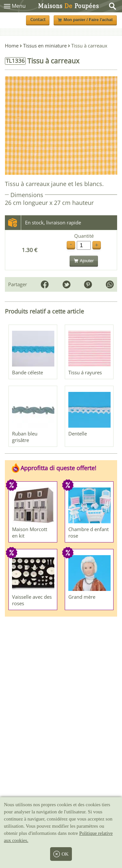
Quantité (84, 236)
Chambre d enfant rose (88, 532)
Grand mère (82, 597)
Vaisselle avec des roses (32, 600)
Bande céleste (27, 372)
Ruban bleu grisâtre (25, 437)
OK (61, 854)
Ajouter (84, 261)
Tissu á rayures (85, 372)
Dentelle (78, 434)
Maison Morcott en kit (30, 532)
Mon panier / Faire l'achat (85, 20)
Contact (38, 20)
